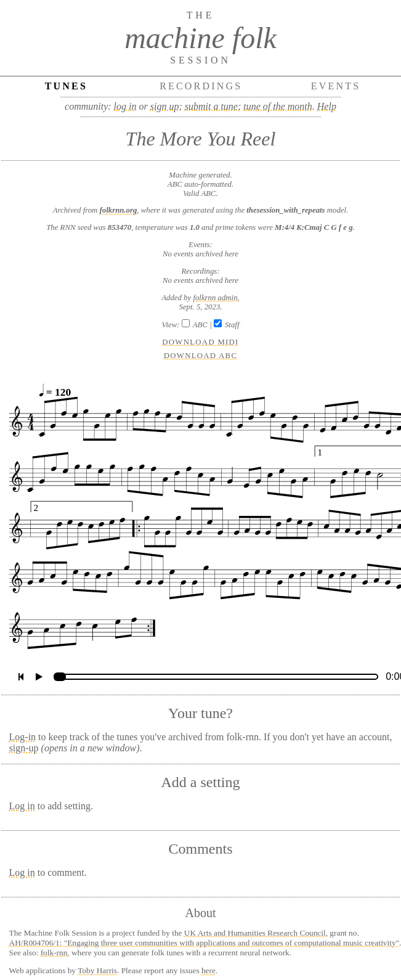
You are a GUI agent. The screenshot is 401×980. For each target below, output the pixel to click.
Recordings (201, 86)
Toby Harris (97, 970)
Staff (232, 325)
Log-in (23, 737)
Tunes (66, 86)
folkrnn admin (215, 298)
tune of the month (278, 106)
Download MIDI (200, 342)
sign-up (24, 748)
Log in (22, 806)
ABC (200, 325)
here (209, 970)
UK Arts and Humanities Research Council (255, 933)
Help (327, 106)
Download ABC (201, 356)
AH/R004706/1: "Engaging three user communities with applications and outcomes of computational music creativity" (204, 943)
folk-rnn (54, 953)
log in (125, 106)
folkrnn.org (119, 210)
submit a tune (211, 106)
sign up (165, 106)
